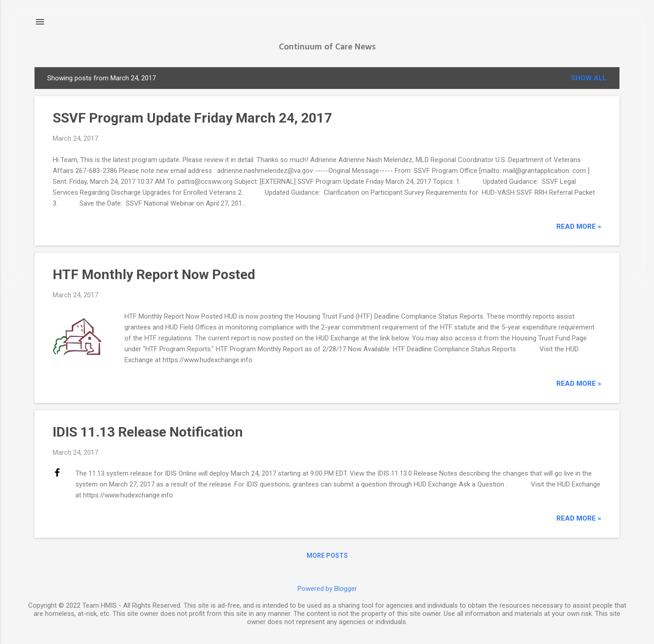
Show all (589, 78)
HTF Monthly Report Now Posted (154, 274)
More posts (327, 556)
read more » (579, 226)
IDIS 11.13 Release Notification (148, 432)
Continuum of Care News (327, 47)
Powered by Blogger (327, 589)
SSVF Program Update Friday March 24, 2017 (192, 118)
